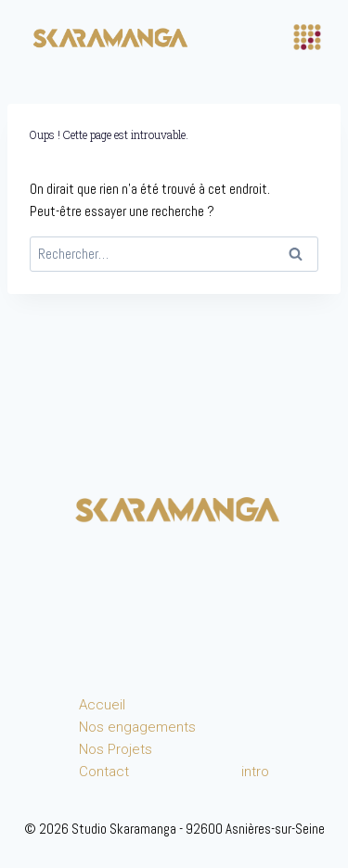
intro (255, 772)
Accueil (102, 705)
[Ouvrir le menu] (307, 37)
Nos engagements (137, 727)
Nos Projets (116, 749)
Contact (104, 772)
